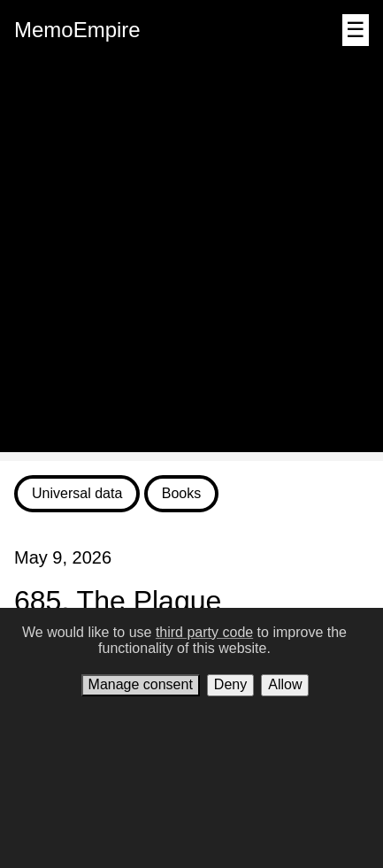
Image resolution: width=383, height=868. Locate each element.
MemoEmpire (77, 30)
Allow (285, 684)
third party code (204, 632)
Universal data (77, 493)
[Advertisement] (191, 261)
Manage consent (141, 684)
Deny (230, 684)
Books (181, 493)
